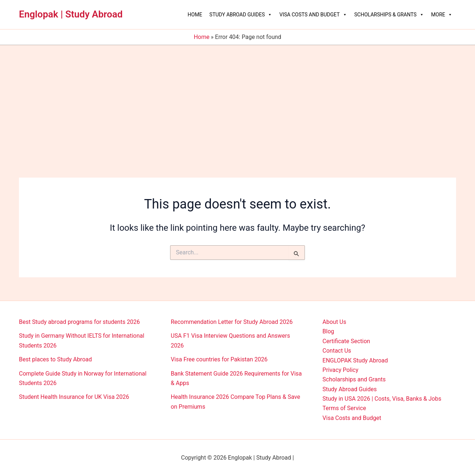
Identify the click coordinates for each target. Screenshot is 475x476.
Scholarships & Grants (389, 15)
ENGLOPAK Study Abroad (355, 360)
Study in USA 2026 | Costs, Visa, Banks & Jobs (382, 399)
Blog (328, 331)
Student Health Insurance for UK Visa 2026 (74, 397)
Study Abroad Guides (241, 15)
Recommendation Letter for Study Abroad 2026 (232, 322)
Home (195, 15)
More (442, 15)
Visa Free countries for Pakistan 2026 (219, 359)
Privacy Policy (340, 370)
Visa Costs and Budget (313, 15)
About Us (334, 322)
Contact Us (337, 351)
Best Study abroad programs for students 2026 (79, 322)
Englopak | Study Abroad (71, 14)
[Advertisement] (237, 100)
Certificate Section (346, 341)
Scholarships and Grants (354, 379)
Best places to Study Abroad (55, 359)
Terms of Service (344, 408)
